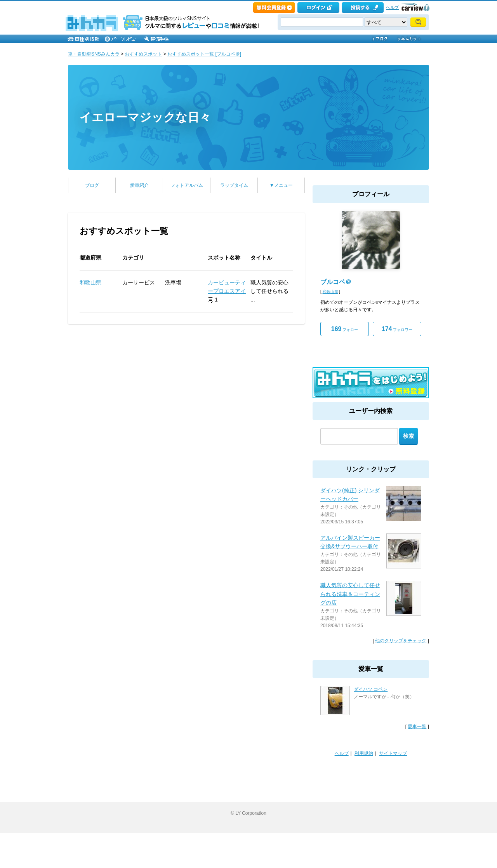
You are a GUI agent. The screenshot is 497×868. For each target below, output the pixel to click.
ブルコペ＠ (336, 282)
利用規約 (364, 753)
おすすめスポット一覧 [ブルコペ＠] (204, 54)
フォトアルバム (187, 185)
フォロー (345, 329)
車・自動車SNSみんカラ (94, 54)
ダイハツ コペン (371, 689)
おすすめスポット (143, 54)
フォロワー (397, 329)
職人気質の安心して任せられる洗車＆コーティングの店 (350, 594)
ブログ (92, 185)
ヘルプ (392, 7)
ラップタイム (234, 185)
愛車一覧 (417, 727)
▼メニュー (281, 185)
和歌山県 (90, 282)
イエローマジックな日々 (145, 117)
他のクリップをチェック (401, 641)
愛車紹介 (139, 185)
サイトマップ (393, 753)
